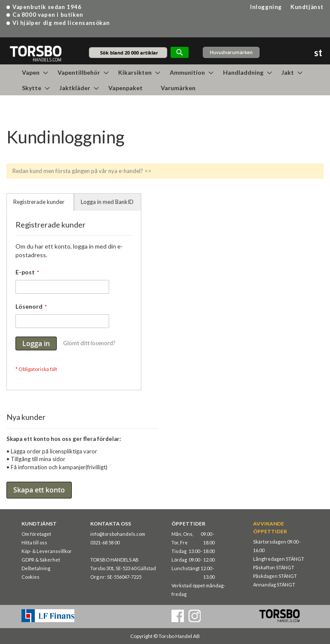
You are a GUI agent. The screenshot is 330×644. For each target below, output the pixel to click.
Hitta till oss (34, 542)
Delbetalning (36, 568)
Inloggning (266, 7)
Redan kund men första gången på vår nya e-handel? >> (82, 171)
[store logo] (35, 53)
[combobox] (128, 53)
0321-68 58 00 (105, 542)
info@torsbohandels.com (118, 534)
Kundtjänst (307, 7)
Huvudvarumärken (231, 52)
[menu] (165, 80)
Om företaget (36, 534)
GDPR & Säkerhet (41, 560)
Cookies (31, 577)
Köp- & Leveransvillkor (47, 551)
